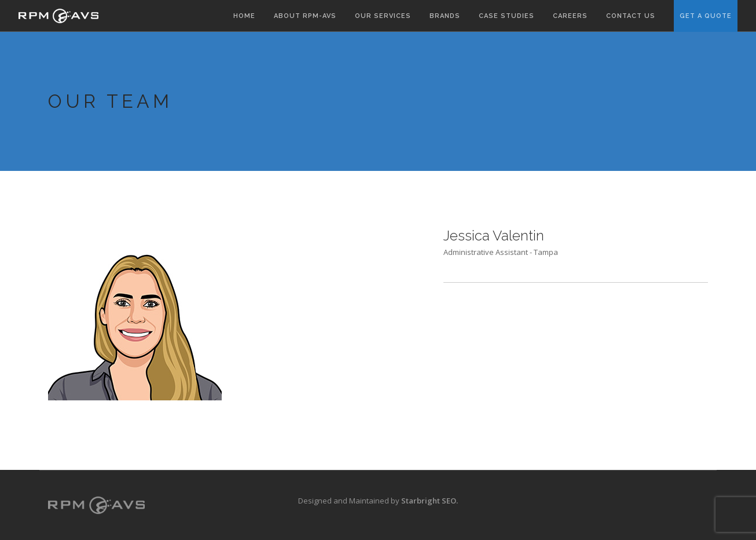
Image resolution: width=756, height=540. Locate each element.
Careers (570, 16)
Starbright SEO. (430, 501)
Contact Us (631, 16)
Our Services (383, 16)
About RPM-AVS (305, 16)
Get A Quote (706, 16)
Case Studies (507, 16)
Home (244, 16)
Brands (445, 16)
